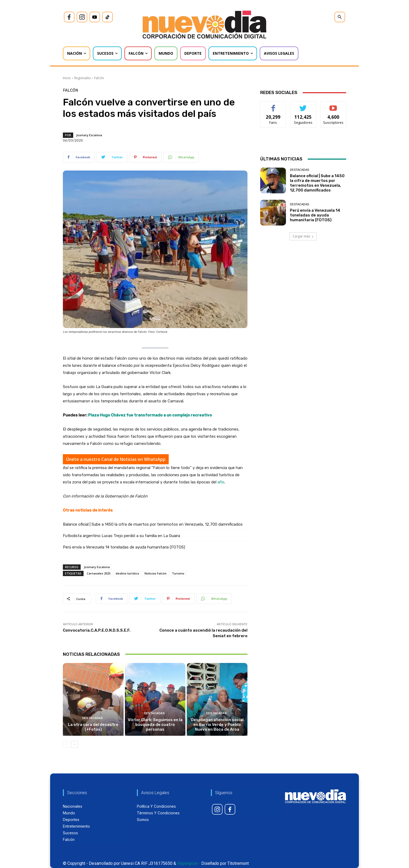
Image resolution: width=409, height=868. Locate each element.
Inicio (67, 78)
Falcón (99, 78)
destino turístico (127, 573)
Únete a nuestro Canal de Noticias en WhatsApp (116, 459)
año (221, 482)
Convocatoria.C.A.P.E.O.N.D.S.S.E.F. (97, 630)
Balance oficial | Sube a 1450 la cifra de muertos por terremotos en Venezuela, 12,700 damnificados (153, 524)
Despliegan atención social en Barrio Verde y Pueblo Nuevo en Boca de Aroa (217, 725)
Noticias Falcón (156, 573)
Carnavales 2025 (99, 573)
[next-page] (75, 744)
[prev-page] (66, 744)
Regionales (82, 78)
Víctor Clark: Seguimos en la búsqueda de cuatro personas (155, 725)
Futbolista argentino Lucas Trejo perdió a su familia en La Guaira (121, 536)
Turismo (178, 573)
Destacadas (93, 718)
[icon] (69, 17)
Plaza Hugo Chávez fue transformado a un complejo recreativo (150, 415)
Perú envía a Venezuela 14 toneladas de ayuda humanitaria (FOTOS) (124, 547)
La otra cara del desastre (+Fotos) (93, 727)
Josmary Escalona (89, 135)
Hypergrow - (189, 863)
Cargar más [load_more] (303, 236)
